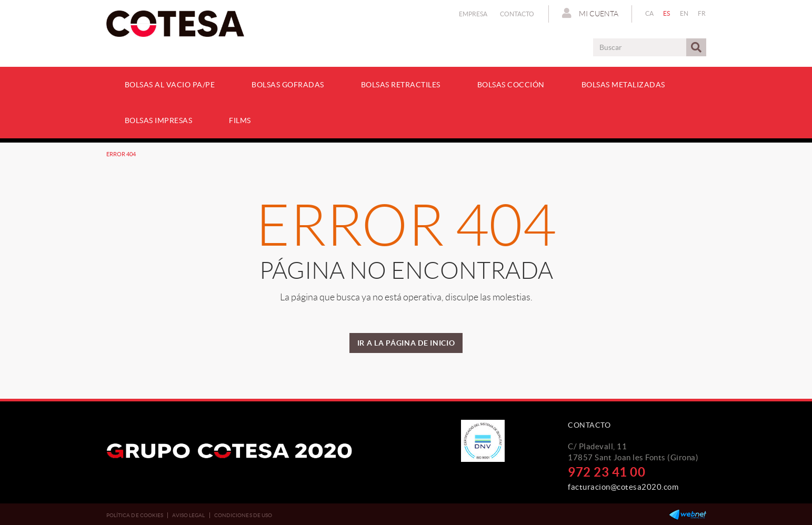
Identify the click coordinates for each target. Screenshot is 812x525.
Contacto (517, 14)
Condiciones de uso (243, 515)
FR (702, 13)
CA (650, 13)
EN (684, 13)
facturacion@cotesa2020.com (623, 487)
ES (667, 13)
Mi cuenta (590, 13)
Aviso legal (188, 515)
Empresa (473, 14)
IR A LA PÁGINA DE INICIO (406, 343)
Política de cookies (135, 515)
